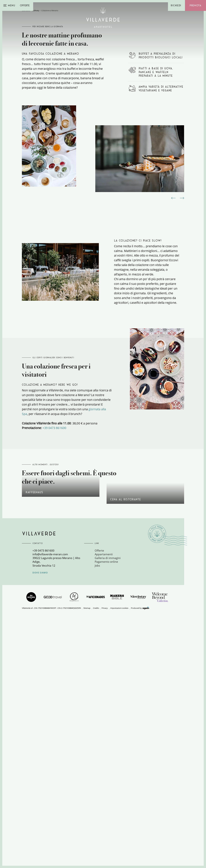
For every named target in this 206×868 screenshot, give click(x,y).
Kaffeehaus (61, 709)
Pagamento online (106, 813)
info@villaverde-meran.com (50, 805)
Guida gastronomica (145, 716)
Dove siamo (40, 824)
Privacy (105, 859)
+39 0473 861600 (54, 602)
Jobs (97, 817)
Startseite (26, 94)
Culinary (36, 94)
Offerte (25, 5)
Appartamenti (104, 805)
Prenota (195, 5)
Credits (96, 859)
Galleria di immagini (108, 809)
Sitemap (87, 859)
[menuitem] (120, 802)
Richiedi (176, 5)
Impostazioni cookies (119, 859)
